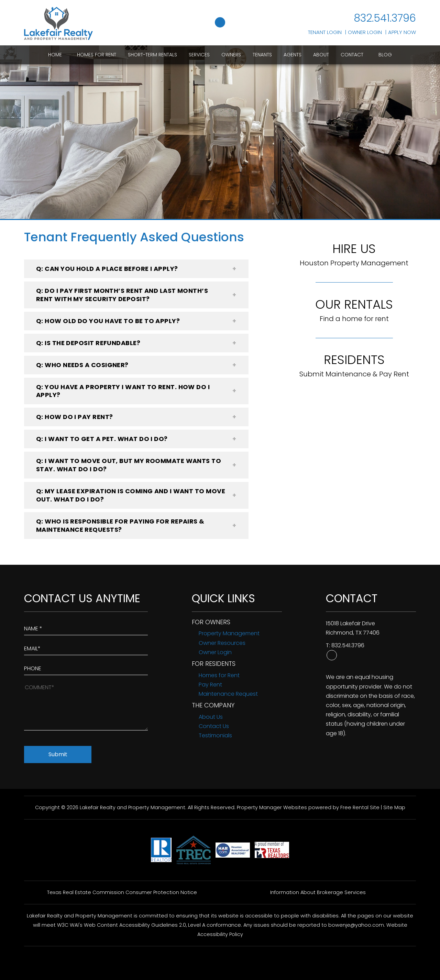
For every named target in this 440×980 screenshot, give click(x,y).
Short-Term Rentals (152, 55)
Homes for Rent (97, 55)
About (321, 55)
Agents (293, 55)
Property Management (229, 633)
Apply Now (402, 32)
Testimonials (215, 735)
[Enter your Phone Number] (86, 667)
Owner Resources (222, 643)
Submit (58, 754)
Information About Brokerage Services (318, 892)
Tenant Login (325, 32)
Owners (231, 55)
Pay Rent (210, 685)
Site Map (394, 807)
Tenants (262, 55)
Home (55, 55)
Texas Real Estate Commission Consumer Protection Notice (122, 892)
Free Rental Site (360, 807)
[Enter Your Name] (86, 627)
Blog (385, 55)
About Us (211, 717)
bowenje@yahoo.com (356, 925)
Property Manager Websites (272, 807)
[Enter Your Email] (86, 647)
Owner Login (365, 32)
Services (199, 55)
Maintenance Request (228, 694)
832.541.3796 (385, 18)
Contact (352, 55)
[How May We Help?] (86, 706)
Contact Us (214, 726)
